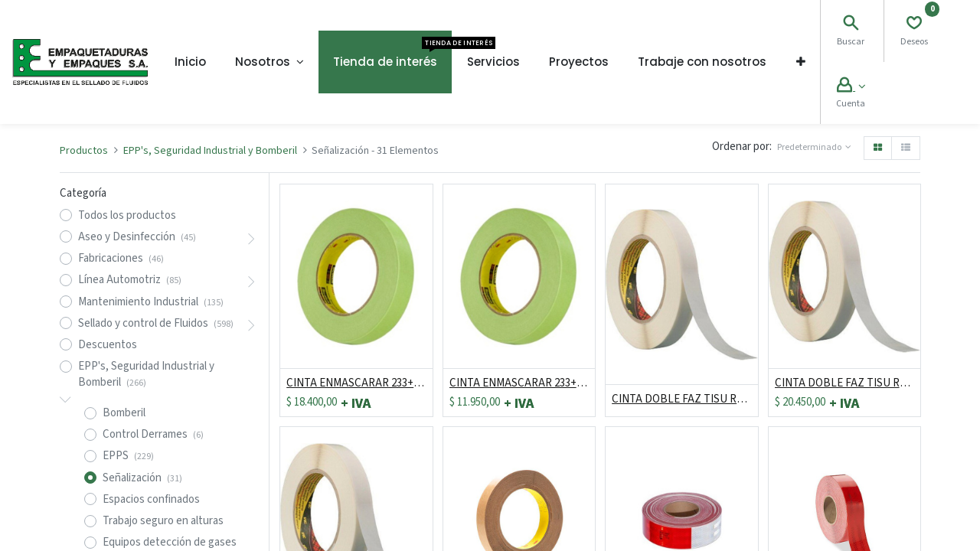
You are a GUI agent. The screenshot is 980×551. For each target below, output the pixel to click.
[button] (801, 62)
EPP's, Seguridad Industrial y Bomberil (210, 151)
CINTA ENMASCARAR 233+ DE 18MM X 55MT (519, 383)
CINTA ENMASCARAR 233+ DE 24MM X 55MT (356, 383)
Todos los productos (127, 215)
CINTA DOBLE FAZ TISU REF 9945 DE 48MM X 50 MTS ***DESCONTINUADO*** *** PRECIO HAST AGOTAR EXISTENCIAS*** (681, 399)
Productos (84, 151)
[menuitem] (190, 62)
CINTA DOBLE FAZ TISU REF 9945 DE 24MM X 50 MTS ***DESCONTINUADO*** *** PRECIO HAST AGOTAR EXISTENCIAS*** (844, 383)
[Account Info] (851, 87)
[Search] (851, 25)
